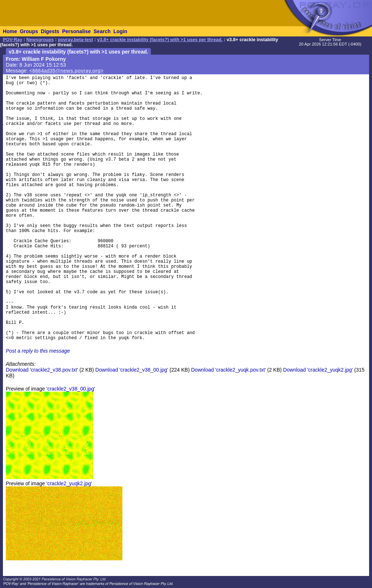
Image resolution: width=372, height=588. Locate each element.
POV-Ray (13, 40)
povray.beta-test (75, 40)
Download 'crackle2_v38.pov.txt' (42, 370)
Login (120, 31)
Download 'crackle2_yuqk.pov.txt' (229, 370)
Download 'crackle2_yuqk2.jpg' (318, 370)
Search (102, 31)
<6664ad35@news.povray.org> (66, 71)
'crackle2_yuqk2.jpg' (69, 483)
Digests (50, 31)
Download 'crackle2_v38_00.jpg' (132, 370)
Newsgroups (40, 40)
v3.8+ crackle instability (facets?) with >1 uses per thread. (160, 40)
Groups (29, 31)
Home (10, 31)
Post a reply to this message (38, 351)
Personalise (76, 31)
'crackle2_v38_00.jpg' (71, 389)
